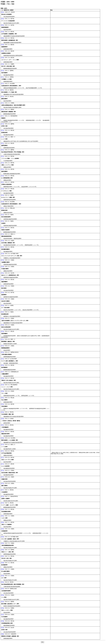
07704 (2, 32)
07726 (2, 176)
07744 (2, 292)
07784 (2, 537)
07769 (2, 438)
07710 (2, 71)
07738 (2, 254)
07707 (2, 51)
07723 (2, 156)
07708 (2, 58)
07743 (2, 286)
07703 (2, 25)
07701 (2, 12)
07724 (2, 163)
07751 (2, 339)
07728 (2, 189)
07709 (2, 64)
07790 (2, 576)
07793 (2, 589)
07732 (2, 215)
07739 (2, 260)
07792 (2, 582)
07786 (2, 550)
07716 (2, 109)
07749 (2, 325)
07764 (2, 412)
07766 (2, 419)
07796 (2, 608)
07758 (2, 378)
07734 (2, 228)
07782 (2, 522)
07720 (2, 137)
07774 (2, 470)
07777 (2, 490)
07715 (2, 103)
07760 (2, 391)
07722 (2, 150)
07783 (2, 529)
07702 (2, 19)
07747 (2, 312)
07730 (2, 202)
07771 (2, 451)
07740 (2, 267)
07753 (2, 346)
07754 (2, 352)
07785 (2, 543)
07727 (2, 182)
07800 (2, 634)
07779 (2, 503)
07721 (2, 143)
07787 (2, 556)
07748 (2, 318)
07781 (2, 516)
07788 (2, 563)
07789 (2, 569)
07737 (2, 247)
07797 (2, 615)
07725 (2, 169)
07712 (2, 84)
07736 (2, 241)
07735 (2, 234)
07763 (2, 404)
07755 (2, 359)
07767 (2, 425)
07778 (2, 496)
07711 (2, 77)
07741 (2, 273)
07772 (2, 457)
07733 (2, 221)
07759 (2, 385)
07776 (2, 483)
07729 (2, 195)
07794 (2, 595)
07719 (2, 130)
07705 (2, 38)
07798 (2, 621)
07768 (2, 432)
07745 (2, 299)
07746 (2, 305)
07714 (2, 96)
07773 (2, 464)
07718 (2, 124)
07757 (2, 372)
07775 (2, 477)
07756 (2, 365)
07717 (2, 116)
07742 (2, 279)
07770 (2, 444)
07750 (2, 331)
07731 (2, 208)
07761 (2, 398)
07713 (2, 90)
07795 (2, 602)
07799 (2, 628)
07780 (2, 509)
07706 (2, 45)
